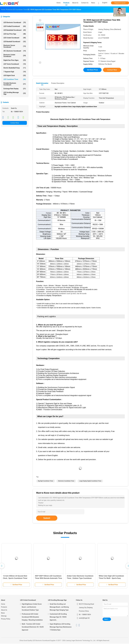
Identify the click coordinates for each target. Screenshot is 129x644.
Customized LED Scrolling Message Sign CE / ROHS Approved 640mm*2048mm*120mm (58, 618)
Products (4, 607)
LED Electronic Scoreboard (15, 22)
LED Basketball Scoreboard (15, 30)
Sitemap (4, 616)
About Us (4, 610)
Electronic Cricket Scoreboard (15, 56)
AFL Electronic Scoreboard (15, 51)
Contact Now (15, 123)
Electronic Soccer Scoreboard (15, 46)
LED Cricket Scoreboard (15, 38)
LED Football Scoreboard (15, 26)
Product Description (58, 83)
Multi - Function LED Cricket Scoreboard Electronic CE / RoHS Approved (33, 627)
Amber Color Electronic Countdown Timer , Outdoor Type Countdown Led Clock (80, 579)
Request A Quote (120, 3)
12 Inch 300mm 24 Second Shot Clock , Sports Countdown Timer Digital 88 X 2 (15, 579)
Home (3, 604)
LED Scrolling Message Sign (15, 93)
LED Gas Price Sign (15, 34)
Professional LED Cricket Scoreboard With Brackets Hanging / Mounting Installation (32, 617)
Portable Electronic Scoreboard (15, 84)
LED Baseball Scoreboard (15, 42)
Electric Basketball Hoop (15, 68)
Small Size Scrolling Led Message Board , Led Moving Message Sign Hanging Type (59, 607)
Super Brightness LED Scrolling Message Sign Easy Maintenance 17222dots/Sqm (61, 627)
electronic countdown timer (66, 481)
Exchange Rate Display (15, 89)
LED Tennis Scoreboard (15, 64)
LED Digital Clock (15, 75)
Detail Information (42, 83)
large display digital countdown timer (90, 481)
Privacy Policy (6, 619)
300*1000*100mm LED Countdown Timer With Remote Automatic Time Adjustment (48, 579)
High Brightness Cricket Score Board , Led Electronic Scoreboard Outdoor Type (32, 607)
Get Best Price (92, 70)
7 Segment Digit (15, 72)
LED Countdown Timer (15, 79)
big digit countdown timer (46, 481)
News (3, 613)
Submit (47, 518)
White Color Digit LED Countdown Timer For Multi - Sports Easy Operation (111, 579)
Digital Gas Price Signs (15, 60)
